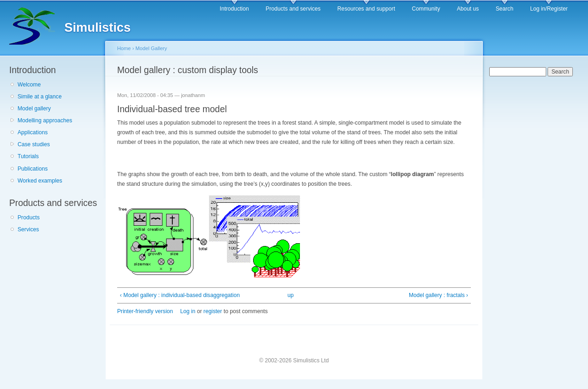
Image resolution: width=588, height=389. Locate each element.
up (291, 295)
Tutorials (28, 156)
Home (124, 48)
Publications (33, 169)
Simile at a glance (40, 97)
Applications (33, 132)
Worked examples (40, 181)
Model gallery (34, 109)
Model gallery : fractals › (438, 295)
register (213, 311)
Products (28, 217)
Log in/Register (549, 9)
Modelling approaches (45, 120)
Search (505, 9)
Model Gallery (151, 48)
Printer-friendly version (145, 311)
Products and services (293, 9)
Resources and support (366, 9)
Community (426, 9)
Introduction (234, 9)
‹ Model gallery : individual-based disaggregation (180, 295)
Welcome (29, 85)
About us (468, 9)
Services (28, 229)
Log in (188, 311)
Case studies (34, 144)
